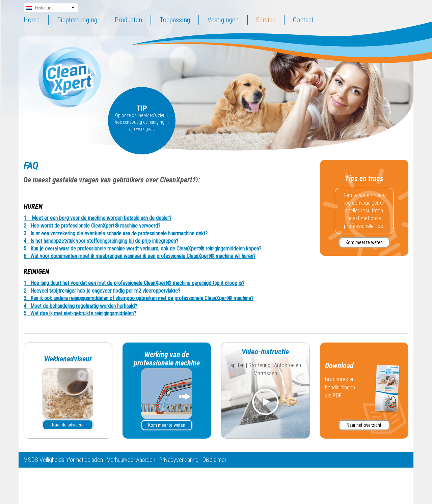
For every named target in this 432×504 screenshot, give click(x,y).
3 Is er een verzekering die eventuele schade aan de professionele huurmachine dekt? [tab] (116, 234)
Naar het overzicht (364, 425)
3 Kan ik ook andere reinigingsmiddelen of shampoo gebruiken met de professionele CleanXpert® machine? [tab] (139, 298)
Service (266, 20)
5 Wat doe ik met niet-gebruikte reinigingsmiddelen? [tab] (80, 314)
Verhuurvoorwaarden (131, 460)
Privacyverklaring (179, 460)
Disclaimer (214, 460)
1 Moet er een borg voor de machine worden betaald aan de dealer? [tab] (98, 218)
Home (32, 20)
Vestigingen (223, 20)
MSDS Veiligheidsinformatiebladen (63, 460)
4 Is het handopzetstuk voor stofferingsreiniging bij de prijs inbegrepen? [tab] (101, 241)
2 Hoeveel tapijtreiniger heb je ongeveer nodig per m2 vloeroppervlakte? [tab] (102, 291)
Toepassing (175, 20)
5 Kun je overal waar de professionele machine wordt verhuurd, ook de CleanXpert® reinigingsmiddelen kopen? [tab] (142, 249)
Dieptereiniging (77, 20)
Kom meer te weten (364, 242)
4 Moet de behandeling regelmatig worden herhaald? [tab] (80, 306)
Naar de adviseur (68, 425)
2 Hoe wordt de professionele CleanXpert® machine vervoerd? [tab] (92, 226)
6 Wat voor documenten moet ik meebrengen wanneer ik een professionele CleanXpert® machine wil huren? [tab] (140, 256)
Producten (128, 20)
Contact (303, 20)
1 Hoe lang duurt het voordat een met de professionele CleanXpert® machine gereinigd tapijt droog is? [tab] (134, 283)
